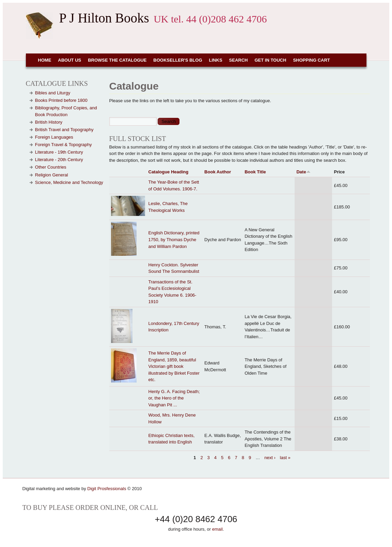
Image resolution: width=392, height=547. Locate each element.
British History (49, 122)
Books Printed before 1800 (61, 100)
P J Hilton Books (104, 18)
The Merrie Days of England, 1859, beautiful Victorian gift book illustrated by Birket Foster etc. (174, 366)
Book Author (218, 172)
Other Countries (51, 167)
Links (216, 60)
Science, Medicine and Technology (69, 182)
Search (239, 60)
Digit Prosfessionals (107, 489)
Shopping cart (311, 60)
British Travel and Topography (64, 130)
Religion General (52, 175)
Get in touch (270, 60)
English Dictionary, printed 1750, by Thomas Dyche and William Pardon (174, 239)
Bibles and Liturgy (53, 93)
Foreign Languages (54, 137)
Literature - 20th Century (59, 160)
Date (303, 172)
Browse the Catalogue (117, 60)
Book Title (255, 172)
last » (285, 458)
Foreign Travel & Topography (64, 145)
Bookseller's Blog (178, 60)
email (217, 529)
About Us (69, 60)
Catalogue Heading (169, 172)
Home (44, 60)
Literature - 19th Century (59, 152)
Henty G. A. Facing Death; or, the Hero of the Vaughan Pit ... (174, 398)
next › (270, 458)
